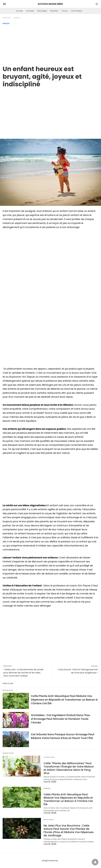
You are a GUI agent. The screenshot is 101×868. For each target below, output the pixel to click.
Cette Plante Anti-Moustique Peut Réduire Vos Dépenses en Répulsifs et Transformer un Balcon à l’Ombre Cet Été (64, 700)
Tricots (65, 11)
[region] (50, 110)
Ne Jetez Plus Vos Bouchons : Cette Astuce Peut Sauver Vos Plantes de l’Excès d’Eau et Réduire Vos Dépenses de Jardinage (69, 830)
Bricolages (42, 11)
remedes (30, 11)
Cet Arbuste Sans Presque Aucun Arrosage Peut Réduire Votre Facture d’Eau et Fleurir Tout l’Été (63, 736)
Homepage (7, 18)
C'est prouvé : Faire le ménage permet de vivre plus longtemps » (78, 671)
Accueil (20, 11)
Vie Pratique (77, 11)
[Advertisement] (50, 44)
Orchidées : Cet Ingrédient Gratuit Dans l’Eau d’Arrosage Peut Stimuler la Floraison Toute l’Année (60, 719)
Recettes (54, 11)
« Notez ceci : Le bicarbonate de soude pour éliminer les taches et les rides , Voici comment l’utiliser (23, 673)
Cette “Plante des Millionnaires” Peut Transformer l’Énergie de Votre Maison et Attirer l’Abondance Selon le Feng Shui (69, 768)
